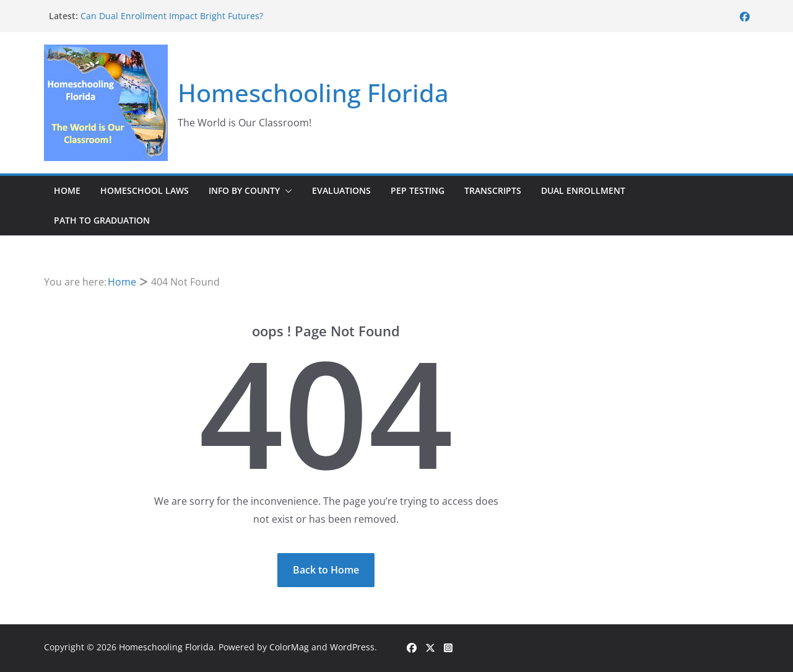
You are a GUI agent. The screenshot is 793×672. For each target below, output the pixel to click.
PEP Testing (418, 190)
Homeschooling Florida (313, 93)
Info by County (244, 190)
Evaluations (341, 190)
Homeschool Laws (145, 190)
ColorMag (289, 647)
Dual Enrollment (583, 190)
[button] (286, 191)
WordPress (352, 647)
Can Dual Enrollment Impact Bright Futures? (172, 16)
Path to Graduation (102, 220)
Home (67, 190)
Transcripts (493, 190)
